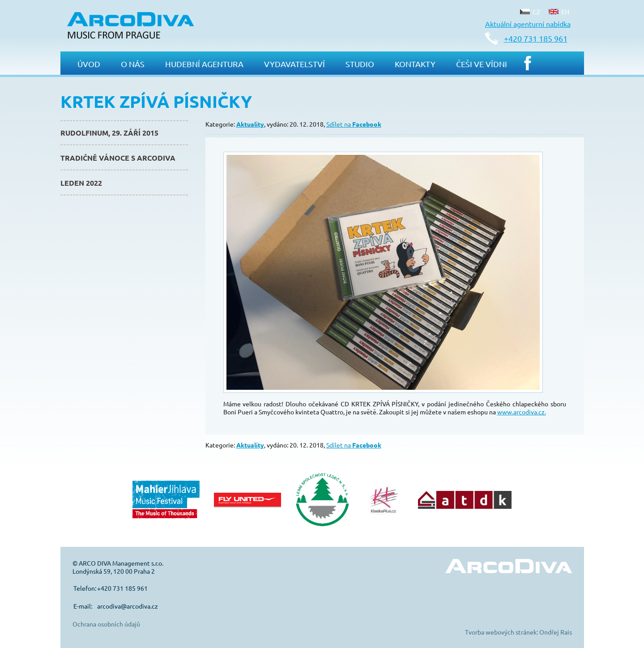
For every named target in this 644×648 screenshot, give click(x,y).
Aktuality (250, 124)
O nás (133, 64)
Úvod (89, 64)
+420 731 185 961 (536, 38)
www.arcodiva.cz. (522, 412)
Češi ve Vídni (482, 64)
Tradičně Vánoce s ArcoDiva (118, 158)
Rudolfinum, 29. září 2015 (109, 133)
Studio (360, 64)
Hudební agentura (204, 64)
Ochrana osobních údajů (106, 624)
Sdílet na (354, 124)
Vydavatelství (294, 64)
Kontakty (415, 64)
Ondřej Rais (556, 632)
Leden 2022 (81, 183)
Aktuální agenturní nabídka (528, 24)
